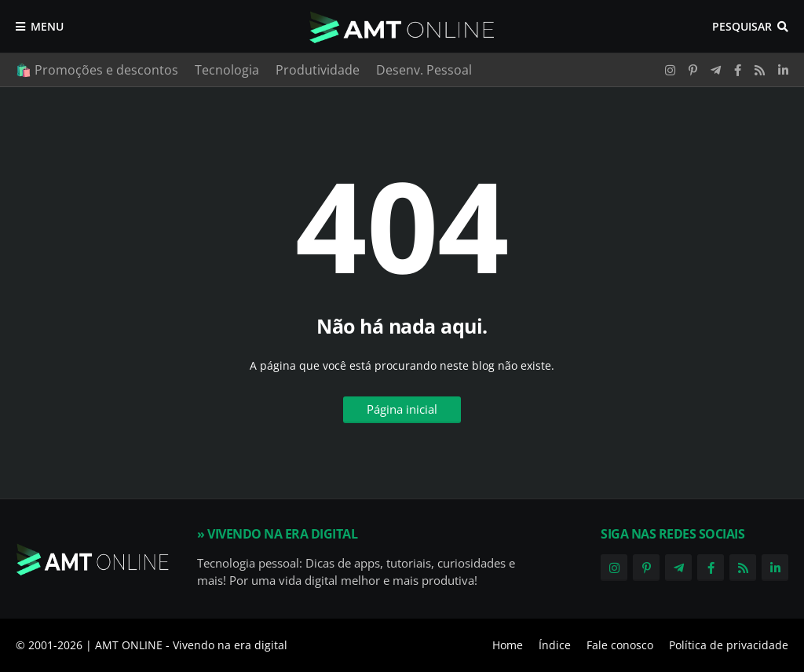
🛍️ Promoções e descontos (97, 70)
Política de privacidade (729, 645)
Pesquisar (742, 26)
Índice (555, 645)
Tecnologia (227, 70)
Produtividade (318, 70)
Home (508, 645)
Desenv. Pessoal (424, 70)
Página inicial (402, 409)
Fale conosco (620, 645)
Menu (47, 26)
